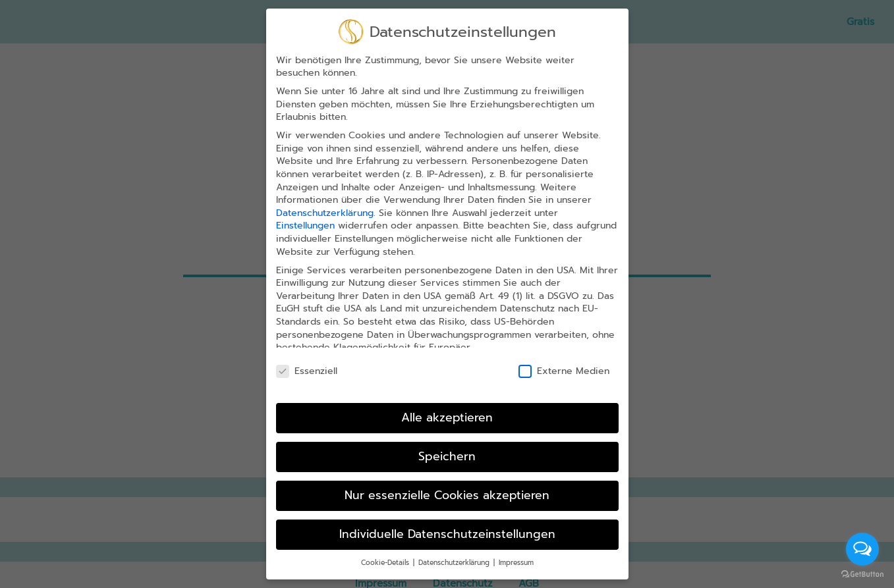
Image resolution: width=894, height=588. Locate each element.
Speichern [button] (447, 440)
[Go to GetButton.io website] (862, 575)
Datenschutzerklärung (325, 197)
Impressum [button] (516, 546)
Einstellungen (305, 209)
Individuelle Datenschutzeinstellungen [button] (447, 518)
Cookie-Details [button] (386, 546)
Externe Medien (564, 355)
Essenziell (307, 355)
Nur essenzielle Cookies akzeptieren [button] (447, 479)
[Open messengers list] (862, 549)
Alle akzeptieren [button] (447, 401)
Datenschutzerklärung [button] (455, 546)
